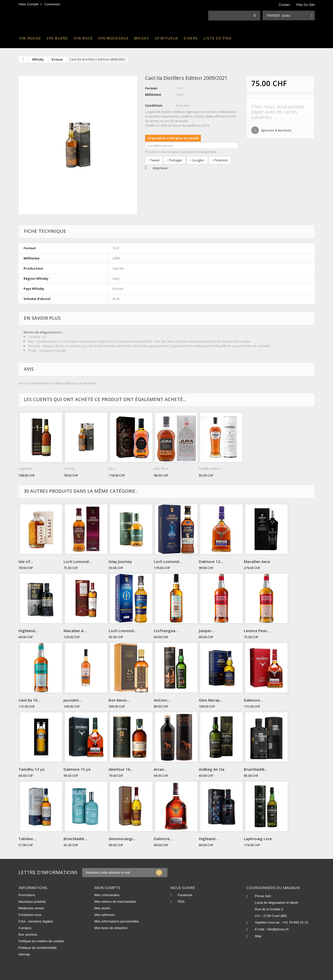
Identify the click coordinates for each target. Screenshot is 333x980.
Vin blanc (57, 38)
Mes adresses (105, 915)
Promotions (27, 895)
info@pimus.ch (278, 929)
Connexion (52, 4)
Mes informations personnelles (117, 921)
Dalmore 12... (211, 561)
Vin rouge (30, 38)
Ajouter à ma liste (276, 130)
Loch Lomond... (78, 561)
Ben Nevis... (119, 700)
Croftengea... (166, 631)
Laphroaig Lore (258, 839)
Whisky (142, 38)
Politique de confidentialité (38, 948)
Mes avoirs (102, 908)
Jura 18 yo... (162, 468)
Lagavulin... (27, 468)
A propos (25, 928)
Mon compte (107, 888)
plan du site (305, 5)
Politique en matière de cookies (41, 941)
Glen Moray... (211, 700)
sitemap (24, 954)
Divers (191, 38)
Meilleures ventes (31, 908)
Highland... (28, 631)
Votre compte (29, 4)
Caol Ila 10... (30, 700)
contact (284, 5)
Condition (154, 105)
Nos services (28, 935)
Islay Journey (120, 561)
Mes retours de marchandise (115, 902)
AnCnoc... (162, 700)
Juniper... (207, 631)
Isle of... (26, 561)
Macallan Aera (257, 561)
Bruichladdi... (256, 769)
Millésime (153, 95)
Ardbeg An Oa (212, 769)
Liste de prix (217, 38)
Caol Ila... (70, 468)
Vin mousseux (113, 38)
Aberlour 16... (121, 769)
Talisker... (27, 839)
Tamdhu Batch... (211, 468)
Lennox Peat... (257, 631)
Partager (175, 160)
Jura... (113, 468)
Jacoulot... (73, 700)
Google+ (197, 160)
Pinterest (220, 160)
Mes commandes (107, 895)
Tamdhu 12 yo (32, 769)
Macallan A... (75, 631)
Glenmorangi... (122, 839)
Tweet (154, 160)
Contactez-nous (30, 915)
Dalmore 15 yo (77, 769)
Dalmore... (253, 700)
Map (258, 936)
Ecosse (57, 59)
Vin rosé (83, 38)
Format (151, 88)
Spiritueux (166, 38)
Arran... (160, 769)
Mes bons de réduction (111, 928)
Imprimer (160, 168)
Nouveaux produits (32, 902)
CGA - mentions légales (36, 921)
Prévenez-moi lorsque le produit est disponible (181, 152)
